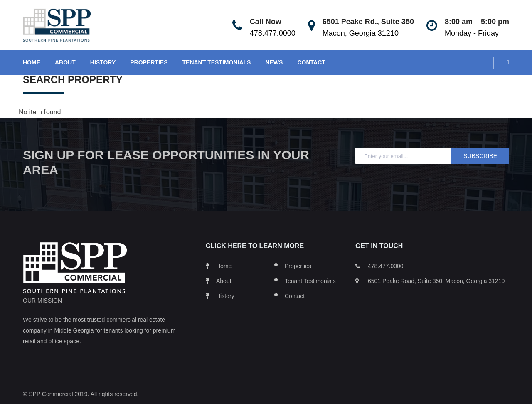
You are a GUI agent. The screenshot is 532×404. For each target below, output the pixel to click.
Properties (298, 266)
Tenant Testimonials (310, 281)
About (224, 281)
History (225, 296)
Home (224, 266)
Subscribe (480, 156)
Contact (295, 296)
